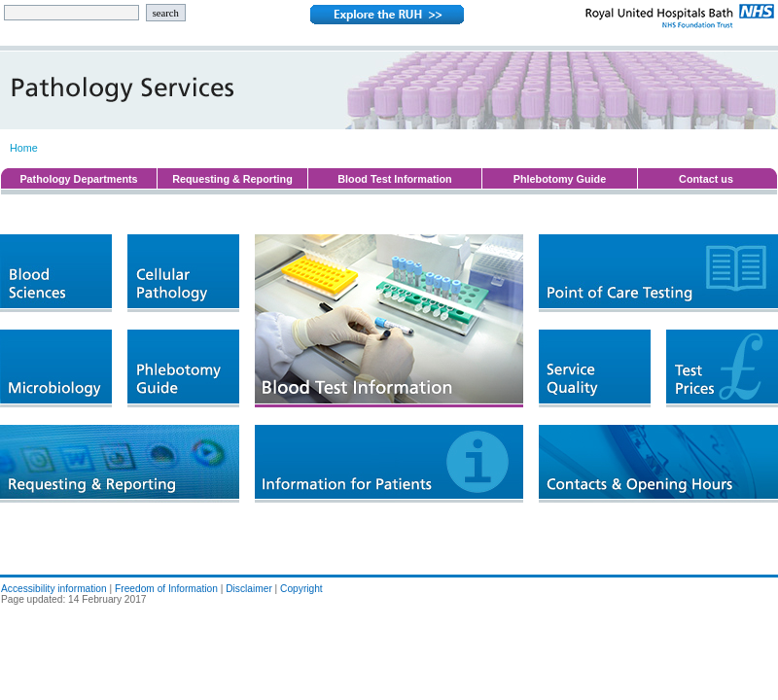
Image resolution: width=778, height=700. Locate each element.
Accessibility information (54, 589)
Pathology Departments (78, 179)
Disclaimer (249, 589)
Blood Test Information (394, 179)
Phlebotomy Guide (560, 179)
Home (24, 148)
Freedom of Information (166, 589)
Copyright (301, 589)
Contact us (706, 179)
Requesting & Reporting (232, 179)
